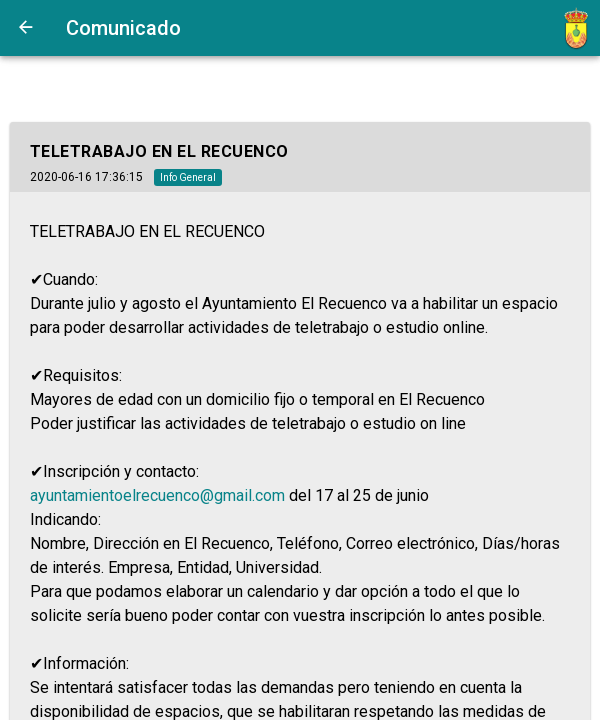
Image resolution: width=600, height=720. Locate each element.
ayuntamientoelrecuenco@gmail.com (157, 495)
